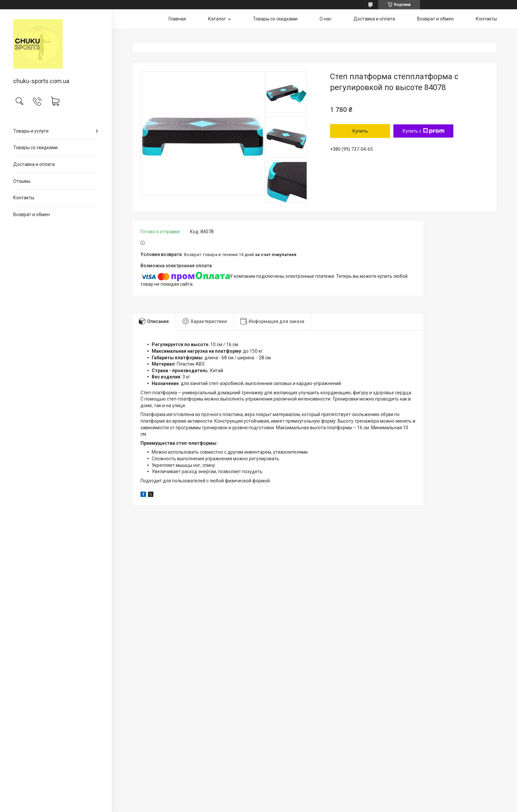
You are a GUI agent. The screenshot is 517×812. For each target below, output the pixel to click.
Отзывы (22, 181)
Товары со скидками (35, 147)
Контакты (24, 198)
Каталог (217, 19)
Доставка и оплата (34, 164)
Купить (360, 131)
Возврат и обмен (31, 214)
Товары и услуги (31, 131)
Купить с (424, 131)
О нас (325, 19)
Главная (177, 19)
